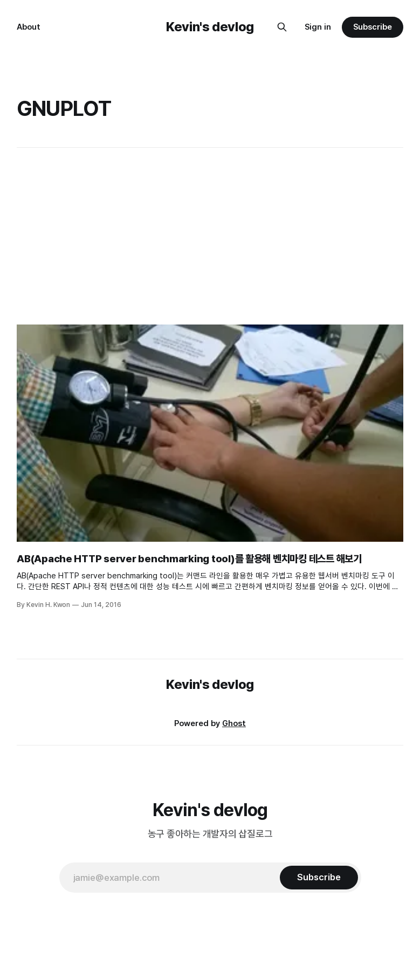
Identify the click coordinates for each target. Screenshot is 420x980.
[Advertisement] (211, 236)
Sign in (318, 27)
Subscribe (372, 27)
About (29, 27)
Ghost (234, 723)
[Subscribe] (319, 878)
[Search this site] (282, 27)
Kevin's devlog (210, 27)
